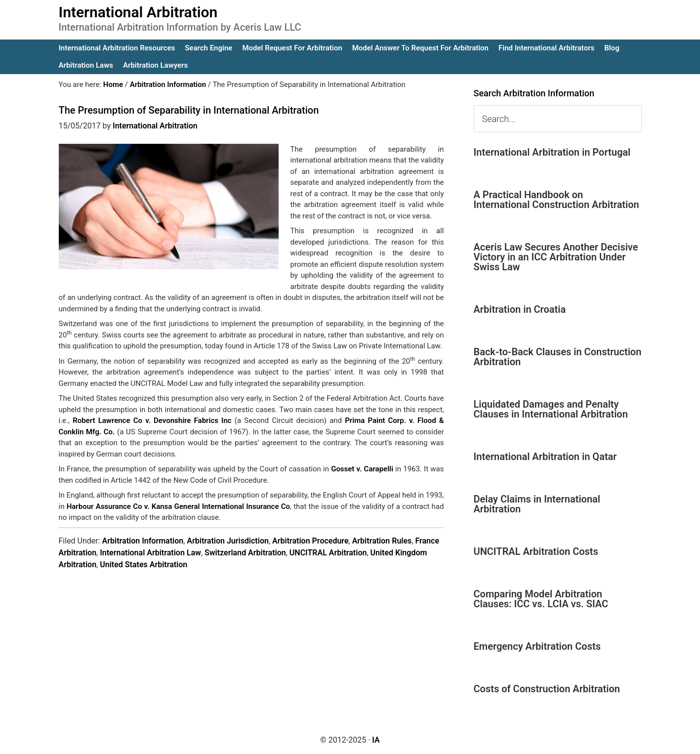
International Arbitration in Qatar (545, 457)
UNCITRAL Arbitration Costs (536, 551)
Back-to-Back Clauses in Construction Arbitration (558, 357)
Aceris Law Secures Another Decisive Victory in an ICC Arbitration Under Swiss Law (556, 257)
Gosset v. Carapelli (362, 469)
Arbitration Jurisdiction (228, 541)
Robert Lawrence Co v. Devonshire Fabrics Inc (152, 420)
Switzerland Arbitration (245, 553)
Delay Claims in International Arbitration (537, 504)
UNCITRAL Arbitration (328, 553)
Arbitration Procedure (310, 541)
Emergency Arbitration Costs (537, 646)
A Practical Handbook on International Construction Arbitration (556, 200)
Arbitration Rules (382, 541)
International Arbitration (138, 12)
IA (376, 740)
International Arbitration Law (150, 553)
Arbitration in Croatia (520, 309)
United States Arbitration (144, 565)
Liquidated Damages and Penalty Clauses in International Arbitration (551, 409)
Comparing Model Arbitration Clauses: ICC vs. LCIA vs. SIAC (541, 599)
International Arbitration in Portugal (552, 152)
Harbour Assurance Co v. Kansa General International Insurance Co (178, 506)
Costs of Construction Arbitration (547, 689)
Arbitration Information (143, 541)
